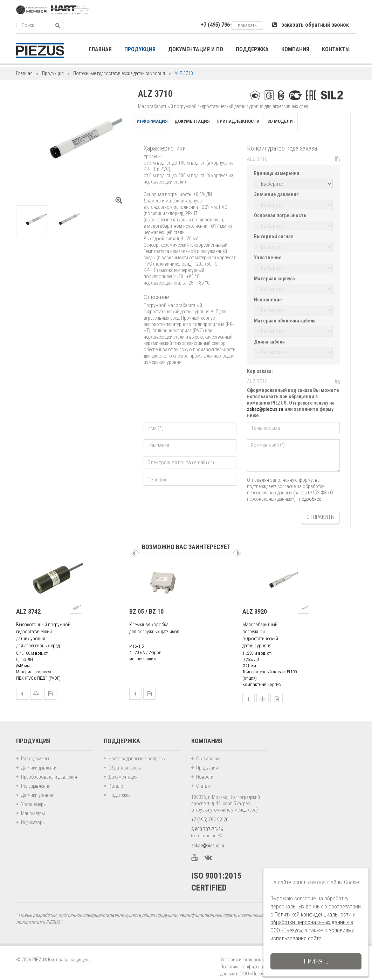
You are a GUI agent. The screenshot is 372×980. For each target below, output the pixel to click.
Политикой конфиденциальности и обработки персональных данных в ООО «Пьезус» (313, 923)
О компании (208, 751)
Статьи (203, 778)
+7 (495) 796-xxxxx (222, 25)
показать (247, 25)
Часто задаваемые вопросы (137, 751)
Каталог (117, 778)
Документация (210, 122)
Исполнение (268, 296)
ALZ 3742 (28, 603)
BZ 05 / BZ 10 (146, 603)
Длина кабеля (269, 336)
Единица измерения (277, 174)
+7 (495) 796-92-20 (210, 812)
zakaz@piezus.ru (265, 402)
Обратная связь (125, 760)
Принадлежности (269, 122)
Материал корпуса (274, 275)
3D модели (322, 122)
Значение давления (276, 194)
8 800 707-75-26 (207, 822)
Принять (316, 961)
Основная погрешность (280, 214)
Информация (158, 122)
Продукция (53, 73)
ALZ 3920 (255, 603)
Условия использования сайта (252, 952)
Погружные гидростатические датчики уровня (119, 73)
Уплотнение (268, 255)
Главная (24, 73)
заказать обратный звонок (311, 25)
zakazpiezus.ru (208, 838)
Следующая (237, 545)
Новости (205, 769)
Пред (135, 545)
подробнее (310, 492)
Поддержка (120, 787)
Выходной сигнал (274, 235)
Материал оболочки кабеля (285, 316)
